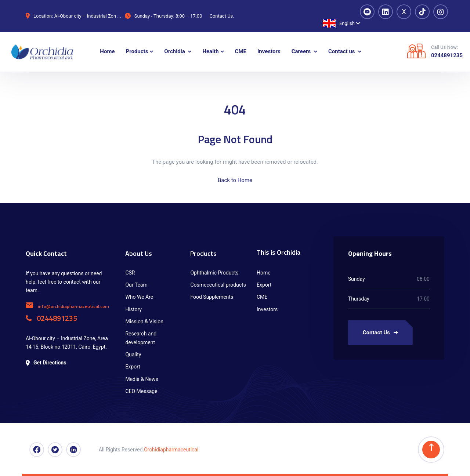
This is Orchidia (279, 252)
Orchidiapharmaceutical (171, 450)
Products (203, 253)
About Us (139, 253)
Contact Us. (222, 16)
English (339, 23)
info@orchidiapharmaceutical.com (67, 306)
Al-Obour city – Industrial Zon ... (88, 16)
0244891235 (447, 55)
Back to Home (235, 180)
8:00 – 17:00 (189, 16)
